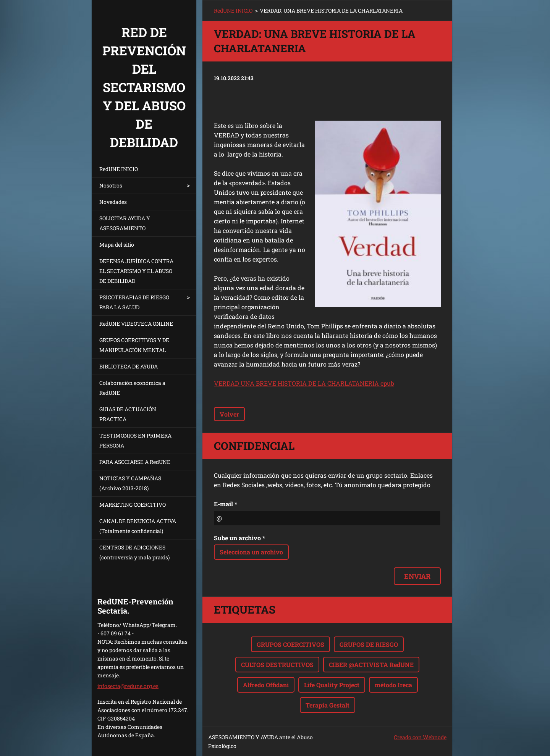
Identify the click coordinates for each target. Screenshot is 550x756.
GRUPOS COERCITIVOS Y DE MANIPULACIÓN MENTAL (134, 345)
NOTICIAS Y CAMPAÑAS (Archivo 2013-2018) (130, 483)
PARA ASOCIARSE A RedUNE (135, 462)
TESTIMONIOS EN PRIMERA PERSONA (135, 440)
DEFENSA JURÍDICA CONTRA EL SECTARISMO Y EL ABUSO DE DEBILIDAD (136, 271)
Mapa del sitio (117, 245)
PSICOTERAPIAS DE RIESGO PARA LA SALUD (134, 302)
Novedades (113, 202)
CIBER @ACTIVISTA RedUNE (371, 665)
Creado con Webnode (420, 737)
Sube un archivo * (239, 538)
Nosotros (111, 185)
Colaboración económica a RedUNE (132, 388)
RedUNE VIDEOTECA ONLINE (136, 324)
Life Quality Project (332, 685)
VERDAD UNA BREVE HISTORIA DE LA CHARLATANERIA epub (304, 383)
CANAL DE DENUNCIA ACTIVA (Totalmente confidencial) (138, 526)
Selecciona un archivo (251, 552)
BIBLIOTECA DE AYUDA (129, 366)
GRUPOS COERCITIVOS (290, 644)
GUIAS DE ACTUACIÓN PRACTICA (128, 414)
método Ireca (393, 685)
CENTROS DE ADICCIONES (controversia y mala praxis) (134, 552)
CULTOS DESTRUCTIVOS (277, 665)
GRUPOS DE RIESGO (369, 644)
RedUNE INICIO (119, 169)
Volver (229, 414)
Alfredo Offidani (266, 685)
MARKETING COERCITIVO (133, 505)
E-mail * (226, 504)
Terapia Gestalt (328, 705)
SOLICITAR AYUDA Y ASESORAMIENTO (125, 223)
